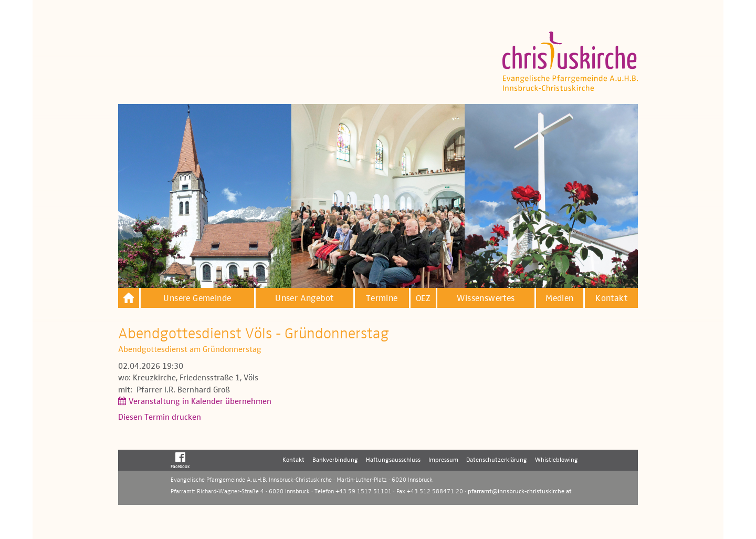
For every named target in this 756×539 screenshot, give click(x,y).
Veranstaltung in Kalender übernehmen (200, 402)
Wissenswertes (486, 299)
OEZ (423, 299)
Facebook (180, 460)
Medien (559, 299)
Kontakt (611, 299)
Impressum (443, 460)
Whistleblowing (556, 460)
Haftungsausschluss (393, 460)
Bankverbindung (335, 460)
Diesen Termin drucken (160, 418)
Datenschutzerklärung (497, 460)
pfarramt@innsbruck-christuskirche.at (520, 492)
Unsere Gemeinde (197, 299)
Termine (382, 299)
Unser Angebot (304, 299)
